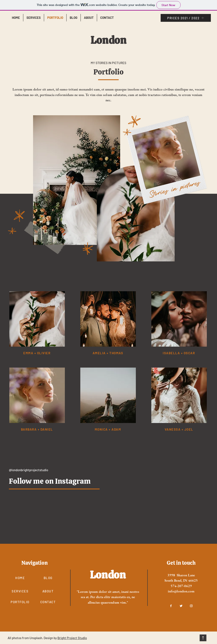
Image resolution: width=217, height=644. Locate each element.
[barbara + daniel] (37, 429)
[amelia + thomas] (108, 353)
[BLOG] (48, 578)
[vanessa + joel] (179, 429)
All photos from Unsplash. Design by (33, 638)
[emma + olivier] (37, 353)
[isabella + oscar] (179, 353)
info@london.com (181, 591)
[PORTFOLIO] (20, 602)
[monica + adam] (108, 429)
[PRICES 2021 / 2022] (186, 18)
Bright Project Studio (72, 638)
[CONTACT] (48, 602)
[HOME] (20, 578)
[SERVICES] (20, 591)
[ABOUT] (48, 591)
